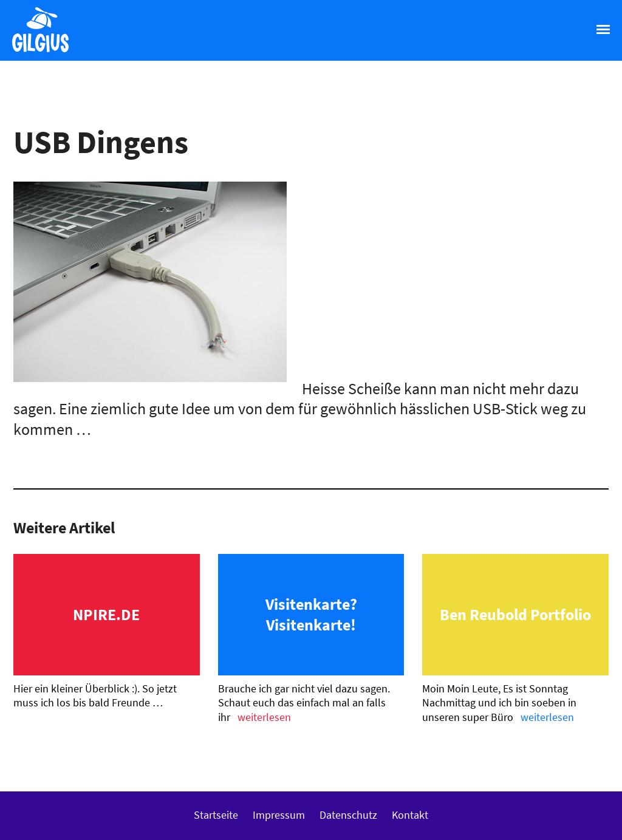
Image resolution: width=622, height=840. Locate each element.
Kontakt (410, 815)
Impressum (279, 815)
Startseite (216, 815)
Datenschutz (348, 815)
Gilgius (34, 51)
